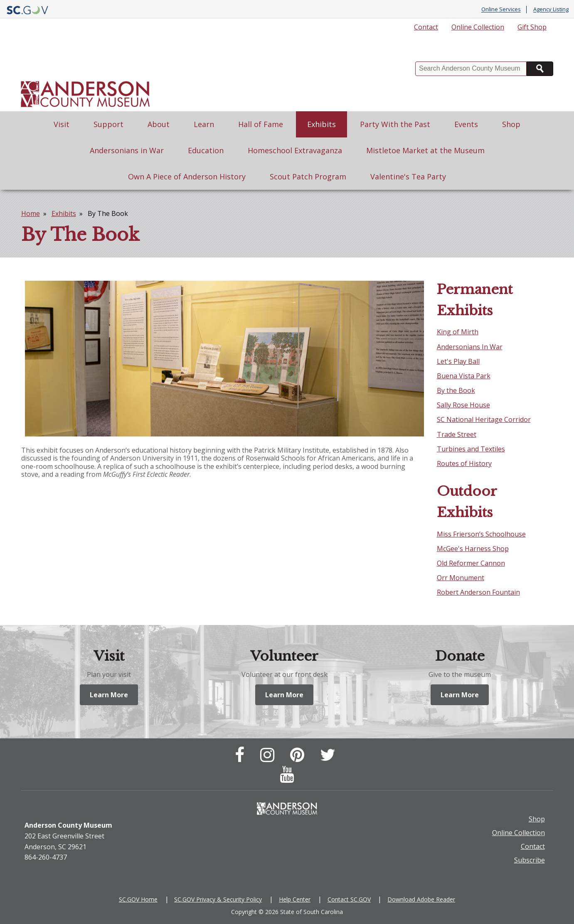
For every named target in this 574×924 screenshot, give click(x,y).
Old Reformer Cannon (471, 563)
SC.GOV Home (138, 899)
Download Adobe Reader (421, 899)
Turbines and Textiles (471, 449)
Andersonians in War (127, 150)
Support (108, 124)
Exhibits (321, 124)
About (159, 124)
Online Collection (478, 27)
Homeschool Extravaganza (295, 150)
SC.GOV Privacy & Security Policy (218, 899)
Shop (511, 124)
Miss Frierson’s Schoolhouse (481, 534)
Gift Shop (532, 27)
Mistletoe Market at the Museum (425, 150)
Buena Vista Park (464, 376)
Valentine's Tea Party (408, 176)
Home (31, 213)
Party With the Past (395, 124)
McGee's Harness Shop (473, 549)
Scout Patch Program (308, 176)
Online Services (501, 10)
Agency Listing (551, 10)
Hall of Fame (261, 124)
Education (206, 150)
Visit (62, 124)
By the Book (456, 390)
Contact (426, 27)
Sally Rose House (463, 405)
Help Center (295, 899)
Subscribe (530, 860)
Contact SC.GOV (349, 899)
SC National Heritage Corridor (484, 419)
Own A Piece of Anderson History (187, 176)
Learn (204, 124)
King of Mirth (458, 332)
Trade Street (457, 434)
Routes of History (464, 463)
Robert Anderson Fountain (478, 592)
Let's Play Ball (458, 361)
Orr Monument (461, 578)
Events (466, 124)
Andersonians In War (470, 347)
